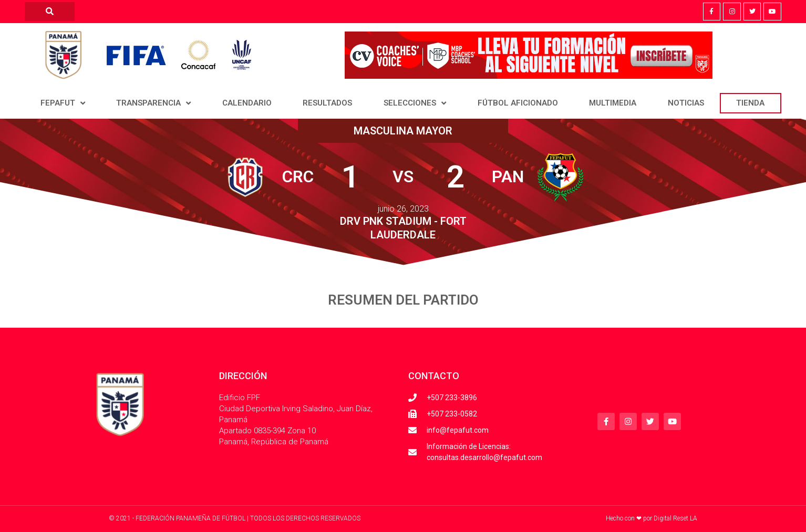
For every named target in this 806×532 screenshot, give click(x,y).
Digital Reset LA (675, 518)
